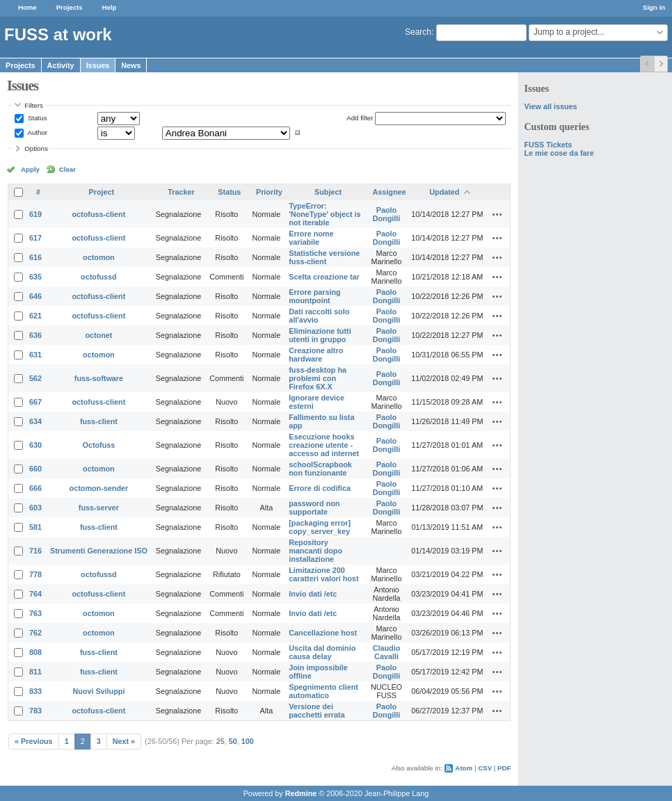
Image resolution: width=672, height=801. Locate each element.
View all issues (550, 106)
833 (35, 691)
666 (35, 488)
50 (233, 741)
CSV (485, 768)
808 (35, 652)
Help (110, 7)
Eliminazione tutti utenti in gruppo (320, 335)
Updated (444, 192)
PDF (504, 768)
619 (35, 214)
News (131, 65)
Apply (30, 169)
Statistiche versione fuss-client (324, 257)
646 (35, 296)
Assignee (390, 192)
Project (102, 192)
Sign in (654, 7)
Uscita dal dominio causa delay (322, 652)
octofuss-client (99, 214)
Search (418, 32)
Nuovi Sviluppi (98, 691)
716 (35, 551)
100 (248, 741)
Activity (61, 65)
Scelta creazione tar (324, 277)
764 (35, 594)
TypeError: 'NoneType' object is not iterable (325, 214)
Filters (33, 105)
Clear (67, 169)
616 (35, 257)
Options (36, 148)
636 (35, 335)
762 (35, 633)
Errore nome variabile (311, 238)
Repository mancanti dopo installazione (315, 551)
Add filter (360, 118)
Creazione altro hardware (316, 355)
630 (35, 445)
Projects (70, 7)
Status (36, 118)
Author (37, 132)
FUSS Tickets (548, 145)
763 (35, 613)
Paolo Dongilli (387, 214)
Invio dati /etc (313, 594)
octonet (98, 335)
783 (35, 711)
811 (35, 672)
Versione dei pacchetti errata (317, 711)
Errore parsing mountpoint (314, 296)
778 (35, 574)
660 (35, 469)
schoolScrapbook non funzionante (320, 469)
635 (35, 277)
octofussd (99, 277)
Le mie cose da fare (559, 153)
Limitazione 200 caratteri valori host (323, 574)
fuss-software (99, 378)
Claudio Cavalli (387, 652)
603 (35, 508)
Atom (464, 768)
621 (35, 316)
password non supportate (314, 508)
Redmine (301, 793)
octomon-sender (99, 488)
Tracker (181, 192)
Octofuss (99, 445)
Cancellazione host (323, 633)
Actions (497, 214)
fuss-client (99, 421)
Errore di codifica (320, 488)
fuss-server (99, 508)
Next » (124, 741)
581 (35, 527)
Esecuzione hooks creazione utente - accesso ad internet (324, 445)
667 (35, 402)
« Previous (34, 741)
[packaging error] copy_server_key (320, 527)
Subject (328, 192)
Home (27, 7)
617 (35, 238)
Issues (98, 65)
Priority (269, 192)
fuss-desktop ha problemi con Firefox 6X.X (318, 378)
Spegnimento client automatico (323, 691)
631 (35, 355)
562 (35, 378)
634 (35, 421)
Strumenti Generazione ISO (99, 551)
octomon (99, 257)
